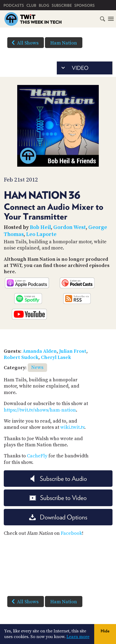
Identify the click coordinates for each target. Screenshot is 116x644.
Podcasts (14, 5)
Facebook (71, 533)
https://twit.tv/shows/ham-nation (40, 410)
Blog (44, 5)
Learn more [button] (78, 637)
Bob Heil (40, 227)
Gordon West (70, 227)
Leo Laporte (41, 234)
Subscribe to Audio (58, 479)
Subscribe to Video (58, 498)
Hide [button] (105, 631)
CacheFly (37, 456)
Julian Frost (73, 351)
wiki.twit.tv (72, 427)
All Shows (24, 43)
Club (31, 5)
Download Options (58, 517)
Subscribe (62, 5)
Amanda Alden (40, 351)
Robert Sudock (21, 357)
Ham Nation (64, 43)
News (37, 367)
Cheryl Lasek (56, 357)
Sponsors (85, 5)
